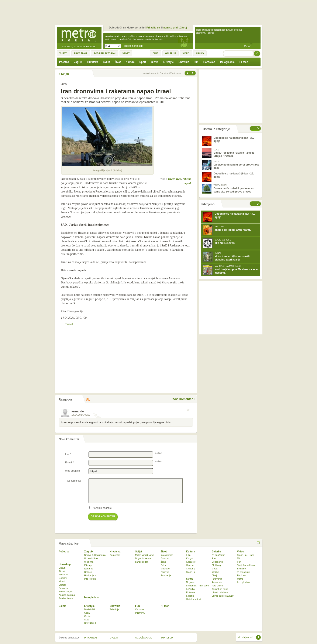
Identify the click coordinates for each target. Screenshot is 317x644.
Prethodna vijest (193, 73)
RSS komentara (88, 400)
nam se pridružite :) (175, 28)
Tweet (69, 324)
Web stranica (73, 471)
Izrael (171, 179)
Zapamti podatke (101, 508)
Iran (179, 179)
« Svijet (64, 74)
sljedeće (258, 204)
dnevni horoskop (135, 46)
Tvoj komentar (73, 481)
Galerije (216, 552)
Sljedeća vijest (187, 73)
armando (78, 411)
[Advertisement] (160, 12)
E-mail (70, 463)
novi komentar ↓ (184, 399)
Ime (68, 454)
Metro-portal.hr (79, 35)
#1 (189, 410)
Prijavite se (153, 28)
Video (241, 552)
